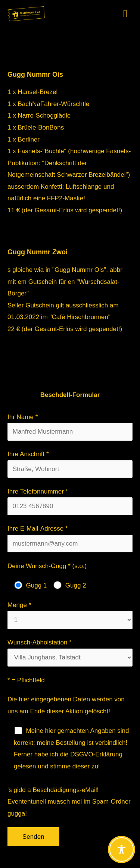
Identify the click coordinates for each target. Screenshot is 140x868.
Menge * (70, 615)
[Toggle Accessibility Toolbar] (122, 849)
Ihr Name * (70, 427)
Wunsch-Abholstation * (70, 653)
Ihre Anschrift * (70, 464)
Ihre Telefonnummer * (70, 502)
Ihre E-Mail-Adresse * (70, 539)
